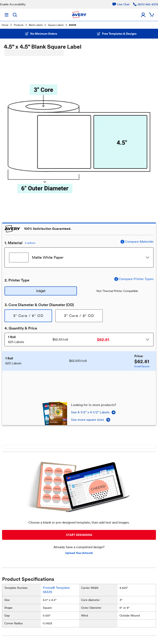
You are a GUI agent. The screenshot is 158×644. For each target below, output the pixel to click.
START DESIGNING (79, 535)
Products (19, 25)
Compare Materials (137, 242)
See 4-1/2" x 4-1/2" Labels (94, 412)
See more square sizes (91, 420)
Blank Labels (36, 25)
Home (5, 25)
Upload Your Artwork (79, 553)
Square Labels (56, 25)
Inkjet (41, 291)
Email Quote (142, 366)
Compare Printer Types (134, 279)
